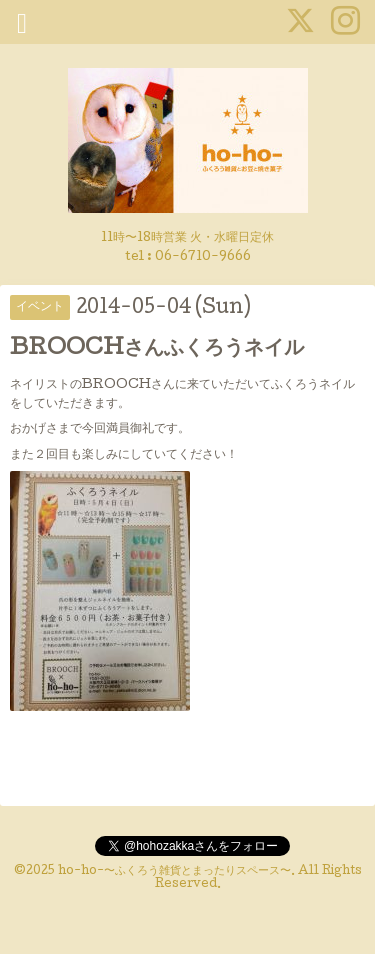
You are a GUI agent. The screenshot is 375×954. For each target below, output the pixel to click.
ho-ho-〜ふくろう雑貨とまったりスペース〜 (174, 872)
